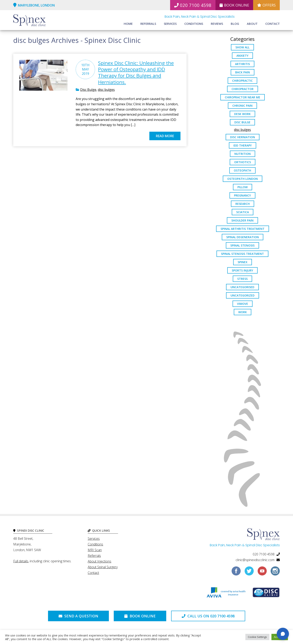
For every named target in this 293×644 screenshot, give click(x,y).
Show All (242, 47)
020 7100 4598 (193, 5)
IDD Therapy (243, 145)
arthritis (242, 64)
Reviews (217, 24)
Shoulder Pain (242, 220)
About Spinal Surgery (103, 567)
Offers (266, 5)
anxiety (242, 56)
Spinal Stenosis (242, 245)
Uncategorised (242, 287)
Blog (235, 24)
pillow (243, 187)
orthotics (243, 162)
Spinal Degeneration (243, 237)
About (252, 24)
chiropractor (243, 89)
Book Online (234, 5)
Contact (273, 24)
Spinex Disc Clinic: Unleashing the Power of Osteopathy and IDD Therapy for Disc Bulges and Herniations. (136, 72)
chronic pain (242, 106)
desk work (242, 114)
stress (242, 279)
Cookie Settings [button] (257, 637)
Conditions (194, 24)
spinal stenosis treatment (242, 254)
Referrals (148, 24)
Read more (165, 136)
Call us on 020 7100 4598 (208, 616)
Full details (21, 561)
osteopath (242, 170)
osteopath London (243, 179)
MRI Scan (95, 550)
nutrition (243, 154)
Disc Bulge (88, 90)
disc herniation (243, 137)
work (243, 312)
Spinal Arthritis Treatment (243, 229)
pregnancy (242, 195)
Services (170, 24)
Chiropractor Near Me (243, 97)
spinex (243, 262)
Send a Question (78, 616)
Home (128, 24)
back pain (243, 72)
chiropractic (242, 81)
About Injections (99, 561)
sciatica (243, 212)
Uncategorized (243, 295)
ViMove (243, 304)
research (243, 204)
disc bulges (106, 90)
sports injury (242, 270)
